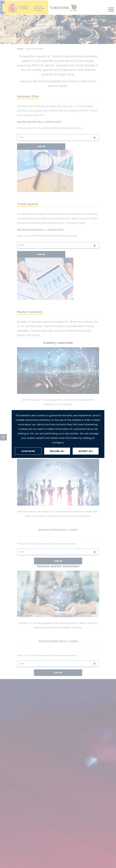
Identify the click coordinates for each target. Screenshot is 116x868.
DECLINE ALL (57, 451)
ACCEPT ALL (86, 451)
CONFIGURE (28, 451)
